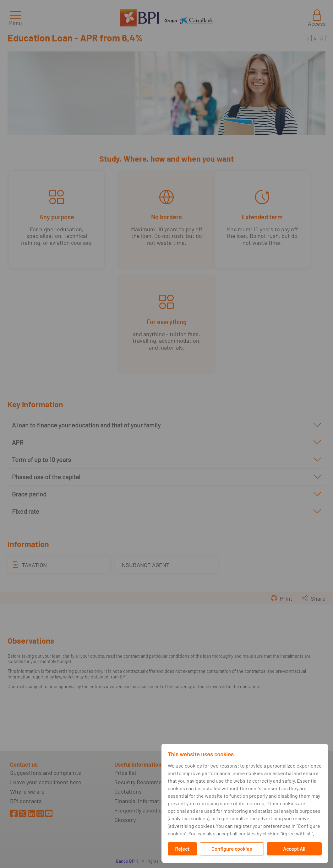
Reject (182, 849)
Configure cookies (232, 849)
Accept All (294, 849)
